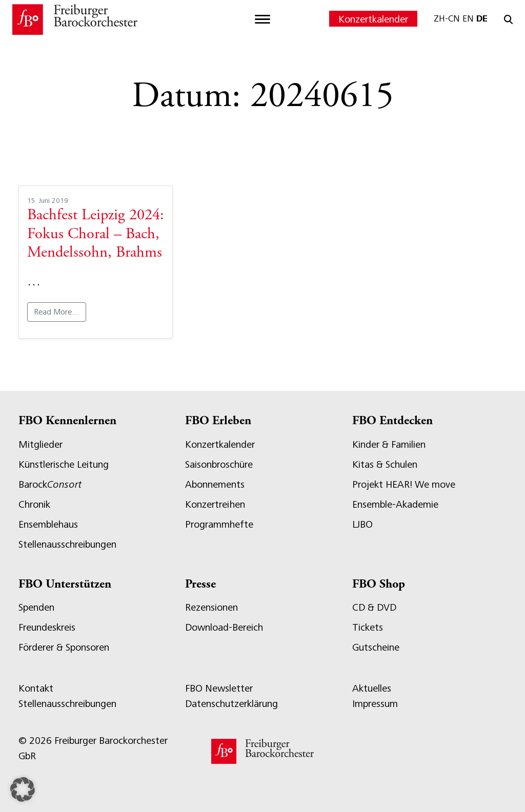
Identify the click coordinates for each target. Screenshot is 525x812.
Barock (50, 484)
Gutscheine (376, 647)
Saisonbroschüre (219, 464)
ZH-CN (447, 18)
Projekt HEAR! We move (404, 484)
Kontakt (36, 688)
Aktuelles (372, 688)
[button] (23, 789)
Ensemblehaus (48, 524)
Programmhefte (219, 524)
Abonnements (215, 484)
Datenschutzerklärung (231, 704)
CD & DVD (374, 607)
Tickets (368, 627)
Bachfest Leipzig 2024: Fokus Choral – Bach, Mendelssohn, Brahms (96, 234)
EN (468, 18)
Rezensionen (211, 607)
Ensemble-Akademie (395, 504)
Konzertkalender (373, 19)
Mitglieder (41, 444)
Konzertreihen (215, 504)
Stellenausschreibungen (67, 544)
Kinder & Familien (389, 444)
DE (482, 18)
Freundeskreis (47, 627)
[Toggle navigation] (262, 19)
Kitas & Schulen (385, 464)
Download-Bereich (224, 627)
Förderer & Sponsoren (64, 647)
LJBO (362, 524)
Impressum (375, 704)
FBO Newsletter (219, 688)
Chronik (34, 504)
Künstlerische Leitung (64, 464)
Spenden (36, 607)
